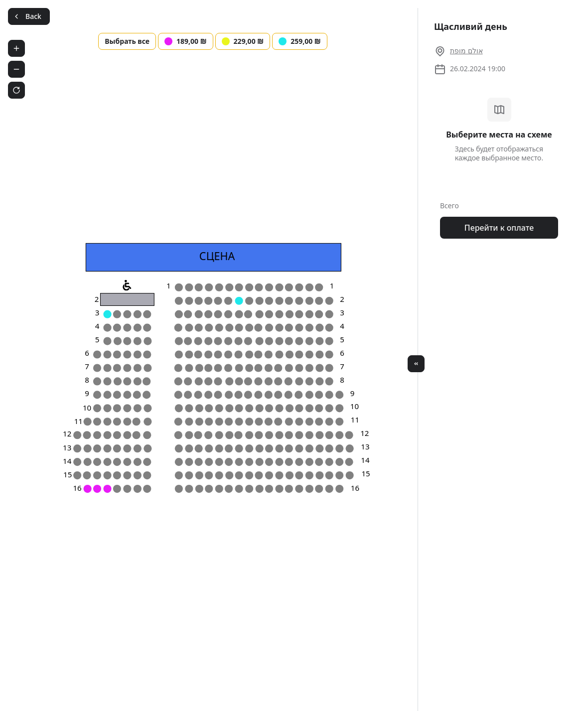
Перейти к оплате (499, 228)
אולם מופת (466, 51)
